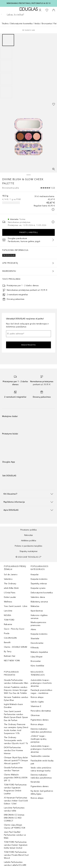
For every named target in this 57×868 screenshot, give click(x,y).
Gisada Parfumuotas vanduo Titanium (13, 769)
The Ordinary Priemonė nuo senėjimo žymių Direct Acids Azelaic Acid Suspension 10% (16, 729)
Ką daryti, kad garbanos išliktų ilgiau (42, 792)
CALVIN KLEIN (10, 638)
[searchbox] (29, 15)
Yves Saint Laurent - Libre (16, 606)
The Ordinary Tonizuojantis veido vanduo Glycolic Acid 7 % (16, 740)
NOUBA (8, 615)
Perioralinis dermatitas (41, 711)
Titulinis (5, 24)
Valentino (8, 579)
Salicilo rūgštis (37, 702)
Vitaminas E (36, 706)
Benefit (7, 642)
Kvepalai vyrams (38, 588)
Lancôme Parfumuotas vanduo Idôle (14, 809)
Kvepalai (35, 575)
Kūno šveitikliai (37, 666)
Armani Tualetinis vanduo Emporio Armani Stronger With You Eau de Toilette (16, 690)
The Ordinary (10, 584)
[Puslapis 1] (8, 40)
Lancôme (8, 611)
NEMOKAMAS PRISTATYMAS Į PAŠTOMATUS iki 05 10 (29, 3)
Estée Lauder (10, 597)
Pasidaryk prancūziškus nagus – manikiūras (41, 692)
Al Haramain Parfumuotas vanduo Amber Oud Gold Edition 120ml (16, 801)
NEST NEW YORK (12, 661)
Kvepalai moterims (39, 579)
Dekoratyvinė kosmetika (21, 24)
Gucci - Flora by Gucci (14, 629)
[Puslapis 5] (6, 92)
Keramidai (35, 782)
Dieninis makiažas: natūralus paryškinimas (41, 730)
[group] (29, 66)
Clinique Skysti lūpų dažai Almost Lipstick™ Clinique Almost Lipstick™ (16, 761)
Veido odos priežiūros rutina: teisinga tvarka (41, 769)
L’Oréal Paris (10, 593)
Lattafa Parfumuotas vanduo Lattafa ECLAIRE (15, 864)
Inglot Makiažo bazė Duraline (13, 706)
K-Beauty (35, 648)
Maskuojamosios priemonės (38, 624)
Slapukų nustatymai (29, 551)
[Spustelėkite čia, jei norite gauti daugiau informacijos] (53, 209)
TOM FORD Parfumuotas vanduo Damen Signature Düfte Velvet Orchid (16, 845)
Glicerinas (35, 715)
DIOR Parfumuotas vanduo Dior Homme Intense (13, 750)
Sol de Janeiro (11, 575)
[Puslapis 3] (6, 66)
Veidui (37, 24)
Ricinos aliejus (37, 697)
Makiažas (35, 606)
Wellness (8, 602)
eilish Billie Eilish (11, 588)
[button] (29, 494)
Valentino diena (38, 597)
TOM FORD (9, 620)
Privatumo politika (29, 530)
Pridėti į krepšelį (29, 232)
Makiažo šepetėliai (39, 652)
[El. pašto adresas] (29, 334)
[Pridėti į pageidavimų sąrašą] (54, 104)
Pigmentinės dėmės (40, 720)
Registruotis (29, 345)
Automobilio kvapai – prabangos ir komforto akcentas (41, 683)
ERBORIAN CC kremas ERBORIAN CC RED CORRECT (14, 818)
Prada (7, 633)
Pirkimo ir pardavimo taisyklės (29, 546)
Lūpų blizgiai (37, 657)
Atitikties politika (29, 541)
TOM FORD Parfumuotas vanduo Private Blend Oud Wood (16, 855)
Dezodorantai (37, 643)
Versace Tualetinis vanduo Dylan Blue (16, 699)
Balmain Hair (10, 656)
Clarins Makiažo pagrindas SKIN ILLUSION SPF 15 (16, 778)
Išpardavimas (37, 611)
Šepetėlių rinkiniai (39, 584)
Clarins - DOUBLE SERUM (15, 647)
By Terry (8, 652)
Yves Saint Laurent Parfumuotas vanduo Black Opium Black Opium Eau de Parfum (16, 716)
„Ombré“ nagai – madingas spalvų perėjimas (39, 739)
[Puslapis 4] (6, 79)
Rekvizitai (29, 535)
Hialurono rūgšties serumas (39, 617)
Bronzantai (47, 24)
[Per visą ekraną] (54, 169)
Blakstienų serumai (39, 602)
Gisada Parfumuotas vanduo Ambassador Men (16, 682)
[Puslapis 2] (6, 53)
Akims (33, 629)
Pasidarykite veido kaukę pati (42, 762)
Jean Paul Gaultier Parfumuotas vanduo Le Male (15, 835)
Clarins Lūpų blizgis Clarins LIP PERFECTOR (15, 826)
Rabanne (8, 624)
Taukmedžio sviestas (40, 756)
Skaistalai (35, 639)
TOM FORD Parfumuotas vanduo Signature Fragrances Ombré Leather (15, 789)
